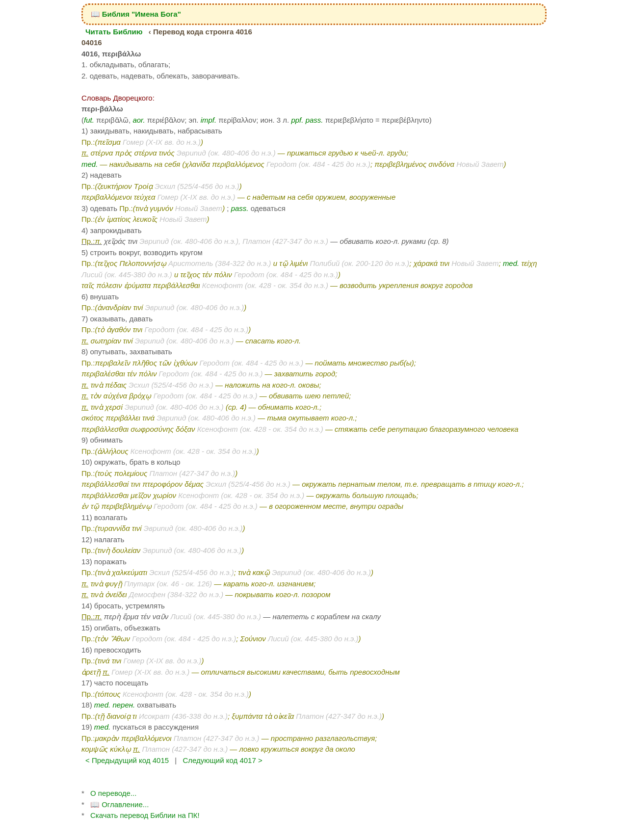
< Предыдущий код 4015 (127, 760)
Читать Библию (114, 32)
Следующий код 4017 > (222, 760)
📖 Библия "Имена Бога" (136, 14)
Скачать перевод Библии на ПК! (145, 815)
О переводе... (113, 793)
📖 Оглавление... (119, 804)
